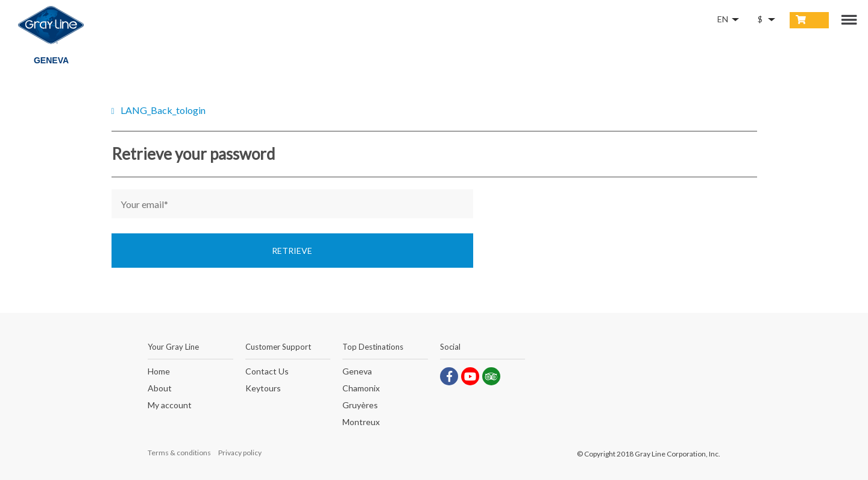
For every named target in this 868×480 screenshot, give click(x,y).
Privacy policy (240, 453)
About (160, 389)
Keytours (263, 389)
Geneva (357, 372)
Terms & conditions (179, 453)
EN (723, 19)
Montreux (361, 422)
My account (170, 406)
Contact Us (267, 372)
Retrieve (292, 251)
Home (159, 372)
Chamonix (361, 389)
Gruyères (360, 406)
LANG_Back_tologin (163, 110)
